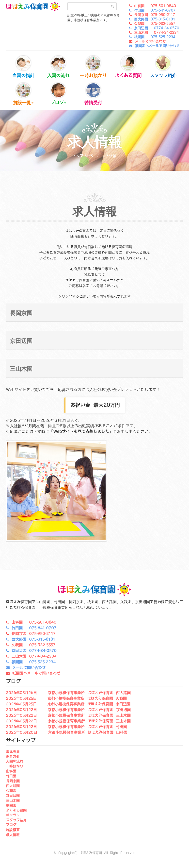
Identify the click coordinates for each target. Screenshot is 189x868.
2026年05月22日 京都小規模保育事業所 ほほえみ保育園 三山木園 (68, 715)
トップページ (83, 156)
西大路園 (13, 786)
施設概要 (13, 830)
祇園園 (11, 805)
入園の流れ (58, 67)
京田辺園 (13, 796)
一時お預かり (93, 67)
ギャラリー (15, 815)
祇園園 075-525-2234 (155, 37)
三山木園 (13, 800)
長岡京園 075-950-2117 (155, 15)
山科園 (11, 771)
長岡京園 (13, 781)
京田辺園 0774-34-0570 (157, 28)
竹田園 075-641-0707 (155, 10)
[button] (94, 312)
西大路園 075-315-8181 (155, 19)
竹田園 (11, 776)
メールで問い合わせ (150, 41)
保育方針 (13, 756)
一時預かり (15, 766)
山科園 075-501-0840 (155, 6)
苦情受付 (93, 94)
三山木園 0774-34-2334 (156, 33)
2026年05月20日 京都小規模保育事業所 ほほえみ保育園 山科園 (67, 732)
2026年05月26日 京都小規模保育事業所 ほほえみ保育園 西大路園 (68, 693)
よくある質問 (128, 67)
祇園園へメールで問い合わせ (157, 46)
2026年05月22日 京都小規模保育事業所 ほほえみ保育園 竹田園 (66, 727)
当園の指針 (23, 67)
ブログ (58, 94)
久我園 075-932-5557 (155, 24)
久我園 (11, 791)
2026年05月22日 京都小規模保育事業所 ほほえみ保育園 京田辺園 (68, 710)
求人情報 (13, 835)
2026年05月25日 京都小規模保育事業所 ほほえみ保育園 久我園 (66, 698)
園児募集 (13, 751)
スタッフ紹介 (163, 67)
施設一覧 (23, 94)
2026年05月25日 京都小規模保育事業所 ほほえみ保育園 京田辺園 (68, 704)
